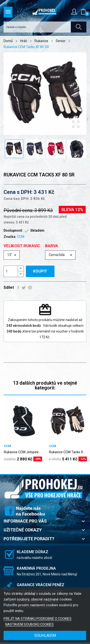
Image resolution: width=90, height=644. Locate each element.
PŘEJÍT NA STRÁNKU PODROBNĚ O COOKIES (38, 619)
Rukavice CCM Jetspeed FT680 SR (23, 452)
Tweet (24, 288)
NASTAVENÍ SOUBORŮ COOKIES (30, 624)
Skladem (37, 230)
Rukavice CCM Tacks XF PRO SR (68, 452)
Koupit (40, 271)
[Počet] (11, 271)
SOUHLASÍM (45, 636)
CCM (21, 237)
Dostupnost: (13, 230)
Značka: (10, 237)
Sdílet (18, 288)
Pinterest (30, 288)
